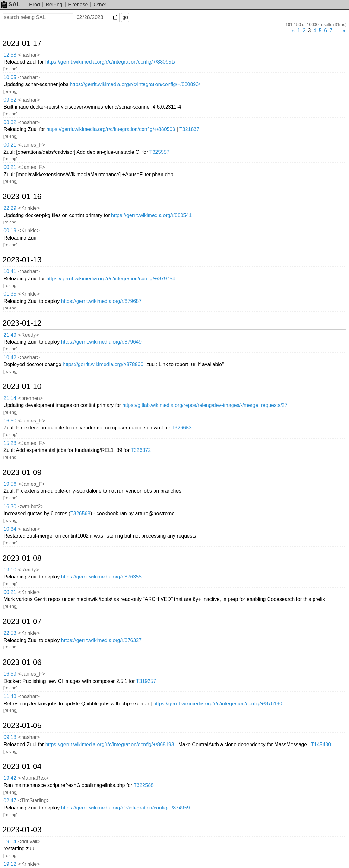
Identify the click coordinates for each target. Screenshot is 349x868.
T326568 (80, 513)
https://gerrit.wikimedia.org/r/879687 (101, 301)
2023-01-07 (22, 621)
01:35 (10, 294)
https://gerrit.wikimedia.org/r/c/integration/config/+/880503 (111, 129)
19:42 (10, 778)
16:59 (10, 674)
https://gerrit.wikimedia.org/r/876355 (101, 577)
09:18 (10, 737)
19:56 (10, 484)
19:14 (10, 842)
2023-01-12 (22, 323)
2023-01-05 (22, 726)
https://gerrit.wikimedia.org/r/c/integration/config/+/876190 (218, 704)
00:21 (10, 145)
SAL (11, 4)
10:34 (10, 529)
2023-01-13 (22, 260)
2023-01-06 (22, 662)
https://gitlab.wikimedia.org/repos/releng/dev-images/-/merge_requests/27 (205, 405)
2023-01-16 (22, 197)
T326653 (182, 428)
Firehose (78, 5)
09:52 (10, 100)
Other (100, 5)
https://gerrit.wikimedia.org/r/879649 (101, 342)
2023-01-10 (22, 386)
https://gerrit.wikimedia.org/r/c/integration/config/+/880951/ (110, 62)
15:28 (10, 443)
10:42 (10, 357)
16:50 (10, 421)
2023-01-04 (22, 766)
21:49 (10, 335)
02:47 (10, 800)
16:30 (10, 506)
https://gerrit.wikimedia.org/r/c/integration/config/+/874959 (126, 808)
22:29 (10, 208)
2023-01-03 (22, 830)
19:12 (10, 864)
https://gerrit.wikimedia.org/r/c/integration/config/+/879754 (111, 279)
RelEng (54, 5)
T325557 (159, 152)
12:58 (10, 55)
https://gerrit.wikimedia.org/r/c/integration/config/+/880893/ (135, 84)
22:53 (10, 633)
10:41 (10, 271)
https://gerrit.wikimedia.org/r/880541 (151, 215)
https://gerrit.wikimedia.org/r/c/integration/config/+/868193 (110, 744)
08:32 (10, 122)
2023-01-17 (22, 43)
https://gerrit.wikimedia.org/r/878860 (103, 364)
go (125, 17)
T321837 (189, 129)
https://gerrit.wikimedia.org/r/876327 (101, 640)
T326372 (141, 450)
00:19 (10, 231)
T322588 (144, 785)
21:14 (10, 398)
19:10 (10, 570)
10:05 (10, 77)
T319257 (146, 681)
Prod (35, 5)
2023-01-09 (22, 472)
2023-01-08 (22, 558)
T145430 (321, 744)
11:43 (10, 696)
